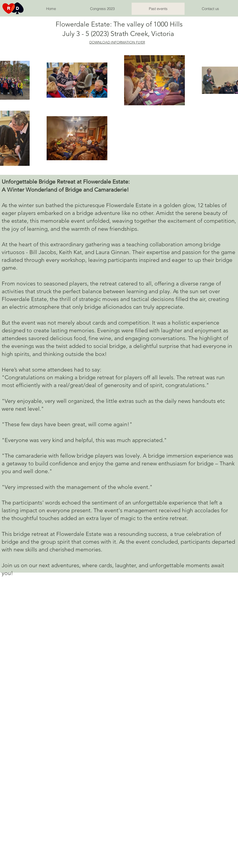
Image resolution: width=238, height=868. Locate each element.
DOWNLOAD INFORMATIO (111, 42)
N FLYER (139, 42)
